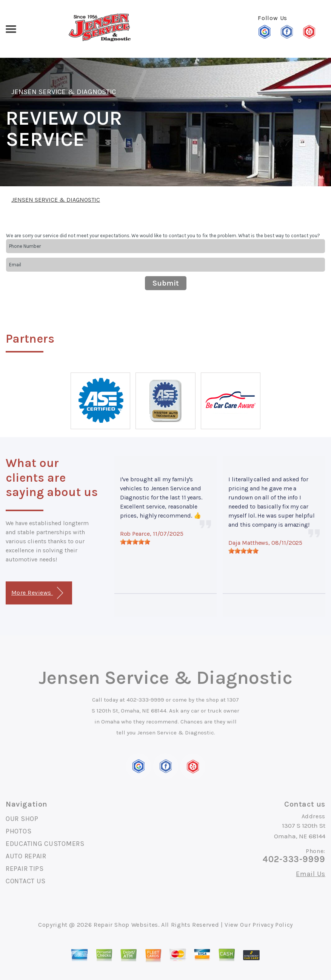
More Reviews (37, 593)
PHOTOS (18, 831)
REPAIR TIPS (25, 869)
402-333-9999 (145, 700)
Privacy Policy (273, 925)
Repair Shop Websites (126, 925)
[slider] (135, 542)
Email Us (311, 874)
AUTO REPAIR (26, 856)
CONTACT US (26, 881)
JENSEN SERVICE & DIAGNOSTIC (64, 92)
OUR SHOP (22, 819)
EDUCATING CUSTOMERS (45, 844)
